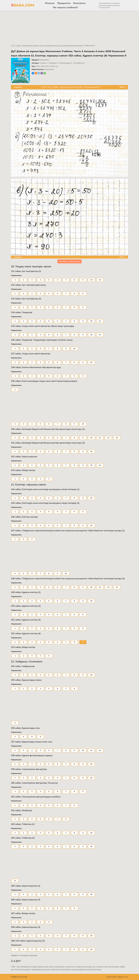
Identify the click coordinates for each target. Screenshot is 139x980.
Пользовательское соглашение (109, 3)
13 (117, 438)
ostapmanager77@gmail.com (117, 977)
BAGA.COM (23, 5)
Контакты (79, 3)
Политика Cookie (104, 7)
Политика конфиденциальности (109, 5)
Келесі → (123, 87)
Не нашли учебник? (65, 7)
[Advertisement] (69, 26)
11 (100, 280)
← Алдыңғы (17, 87)
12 (108, 438)
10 (91, 280)
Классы (50, 3)
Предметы (64, 3)
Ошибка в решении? (69, 261)
